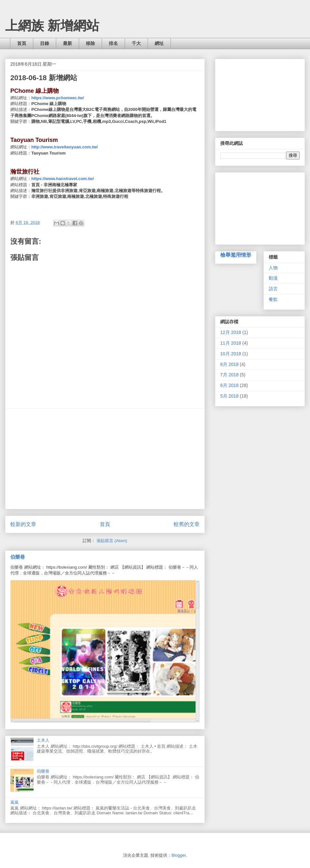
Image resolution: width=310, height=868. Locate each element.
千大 (136, 43)
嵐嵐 (15, 802)
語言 (273, 289)
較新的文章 (23, 524)
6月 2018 (229, 385)
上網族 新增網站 (52, 26)
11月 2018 (231, 343)
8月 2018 (229, 364)
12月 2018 (231, 332)
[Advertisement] (105, 459)
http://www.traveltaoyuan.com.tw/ (65, 147)
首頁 (22, 43)
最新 (67, 43)
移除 (90, 43)
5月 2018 (229, 396)
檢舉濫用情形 (236, 255)
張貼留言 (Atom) (112, 541)
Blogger (179, 855)
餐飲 (273, 299)
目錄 (45, 43)
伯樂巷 (18, 557)
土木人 (43, 740)
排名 (113, 43)
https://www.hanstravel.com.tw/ (63, 179)
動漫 (273, 278)
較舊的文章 (187, 524)
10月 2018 (231, 354)
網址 (159, 43)
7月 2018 (229, 375)
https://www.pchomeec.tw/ (58, 98)
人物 (273, 268)
